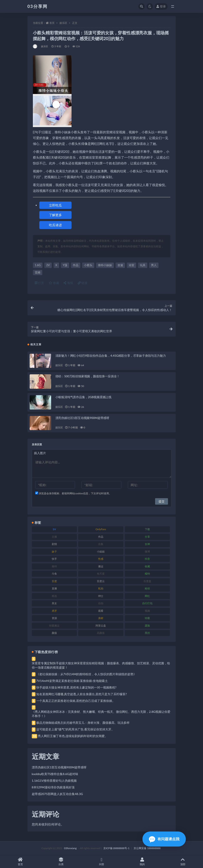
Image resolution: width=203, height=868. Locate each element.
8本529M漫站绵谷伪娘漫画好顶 (53, 787)
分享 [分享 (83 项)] (147, 537)
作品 (76, 265)
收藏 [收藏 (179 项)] (147, 566)
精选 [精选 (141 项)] (54, 596)
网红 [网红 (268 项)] (147, 596)
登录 (161, 6)
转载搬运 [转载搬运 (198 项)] (54, 626)
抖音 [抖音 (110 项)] (147, 559)
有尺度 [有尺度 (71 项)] (101, 574)
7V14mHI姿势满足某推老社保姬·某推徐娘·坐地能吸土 (72, 681)
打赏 (40, 283)
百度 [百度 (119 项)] (54, 581)
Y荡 (65, 265)
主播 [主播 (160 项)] (54, 537)
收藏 (54, 283)
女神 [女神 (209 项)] (147, 544)
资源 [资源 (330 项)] (54, 618)
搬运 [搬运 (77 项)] (101, 566)
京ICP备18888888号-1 (116, 848)
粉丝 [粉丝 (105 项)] (147, 588)
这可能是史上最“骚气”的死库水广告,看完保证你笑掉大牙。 (75, 729)
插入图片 (40, 453)
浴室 (131, 265)
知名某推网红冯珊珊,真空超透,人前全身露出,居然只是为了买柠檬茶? (82, 694)
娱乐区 (63, 23)
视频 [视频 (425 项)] (147, 611)
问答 (101, 862)
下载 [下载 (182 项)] (147, 529)
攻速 (120, 265)
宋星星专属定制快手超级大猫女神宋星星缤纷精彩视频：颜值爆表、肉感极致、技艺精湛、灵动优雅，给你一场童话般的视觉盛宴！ (101, 665)
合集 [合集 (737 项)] (101, 544)
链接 (83, 283)
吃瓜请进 (55, 225)
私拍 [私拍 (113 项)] (101, 588)
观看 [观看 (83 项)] (101, 611)
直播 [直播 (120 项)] (54, 588)
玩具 (143, 265)
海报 (68, 283)
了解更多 (55, 215)
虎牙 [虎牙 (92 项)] (54, 611)
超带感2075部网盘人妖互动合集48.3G (57, 794)
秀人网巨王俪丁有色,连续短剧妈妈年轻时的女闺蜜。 (73, 736)
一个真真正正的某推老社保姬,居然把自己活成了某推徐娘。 (76, 701)
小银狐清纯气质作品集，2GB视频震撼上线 (83, 397)
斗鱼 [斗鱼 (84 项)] (54, 574)
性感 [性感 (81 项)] (101, 559)
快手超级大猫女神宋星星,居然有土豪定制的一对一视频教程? (76, 687)
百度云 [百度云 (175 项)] (101, 581)
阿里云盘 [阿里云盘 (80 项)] (101, 626)
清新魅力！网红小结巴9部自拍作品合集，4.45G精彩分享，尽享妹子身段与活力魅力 (111, 356)
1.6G (38, 265)
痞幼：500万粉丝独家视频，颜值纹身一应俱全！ (88, 376)
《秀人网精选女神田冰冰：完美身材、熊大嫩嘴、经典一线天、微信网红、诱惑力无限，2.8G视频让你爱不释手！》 (101, 714)
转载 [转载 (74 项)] (147, 618)
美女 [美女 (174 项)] (54, 603)
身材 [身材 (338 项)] (101, 618)
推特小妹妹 (105, 265)
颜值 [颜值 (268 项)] (54, 633)
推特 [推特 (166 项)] (54, 566)
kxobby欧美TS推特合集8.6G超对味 (55, 774)
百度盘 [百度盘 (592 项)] (147, 581)
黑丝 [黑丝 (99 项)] (147, 633)
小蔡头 (88, 265)
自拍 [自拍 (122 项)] (101, 603)
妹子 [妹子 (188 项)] (54, 552)
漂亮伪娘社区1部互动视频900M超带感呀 (82, 418)
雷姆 (38, 272)
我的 (142, 862)
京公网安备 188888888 (147, 848)
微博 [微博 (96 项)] (147, 552)
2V (48, 265)
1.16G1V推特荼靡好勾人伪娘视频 (54, 781)
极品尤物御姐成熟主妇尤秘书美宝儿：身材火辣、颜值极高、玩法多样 (83, 723)
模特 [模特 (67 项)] (147, 574)
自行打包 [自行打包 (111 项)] (147, 603)
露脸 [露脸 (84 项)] (147, 626)
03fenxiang (70, 848)
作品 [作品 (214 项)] (101, 537)
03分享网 (37, 6)
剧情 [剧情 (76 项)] (54, 544)
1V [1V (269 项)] (54, 529)
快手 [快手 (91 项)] (54, 559)
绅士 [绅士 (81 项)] (101, 596)
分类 (61, 862)
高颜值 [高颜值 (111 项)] (101, 633)
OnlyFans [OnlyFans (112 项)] (101, 529)
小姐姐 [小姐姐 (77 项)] (101, 552)
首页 (52, 23)
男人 (154, 265)
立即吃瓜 (55, 205)
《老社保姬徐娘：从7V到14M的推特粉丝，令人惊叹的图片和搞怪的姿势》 (86, 674)
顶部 (183, 862)
